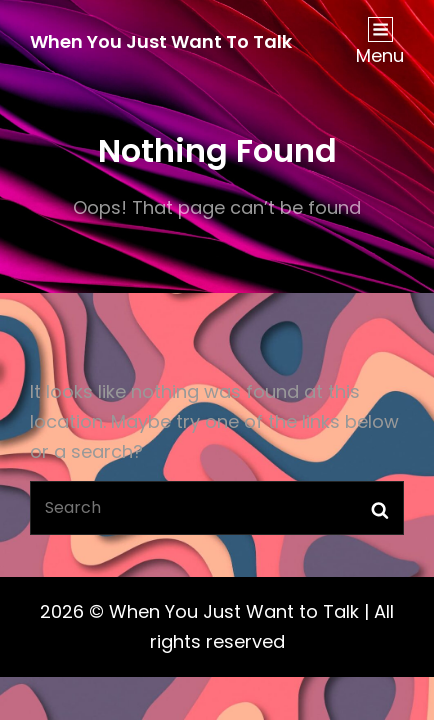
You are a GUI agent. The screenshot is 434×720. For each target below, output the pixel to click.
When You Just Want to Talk (161, 41)
